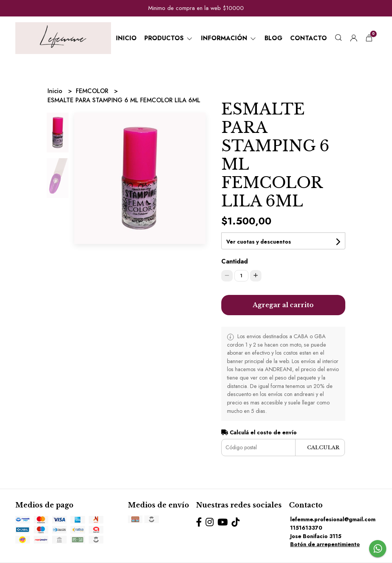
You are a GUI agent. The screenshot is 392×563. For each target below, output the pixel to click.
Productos (169, 38)
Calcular (323, 448)
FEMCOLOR (93, 91)
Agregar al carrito (283, 305)
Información (229, 38)
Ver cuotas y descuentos (259, 242)
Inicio (126, 38)
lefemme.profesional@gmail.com (333, 519)
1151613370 (306, 528)
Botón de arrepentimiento (325, 544)
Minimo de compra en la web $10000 (196, 8)
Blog (274, 38)
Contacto (309, 38)
